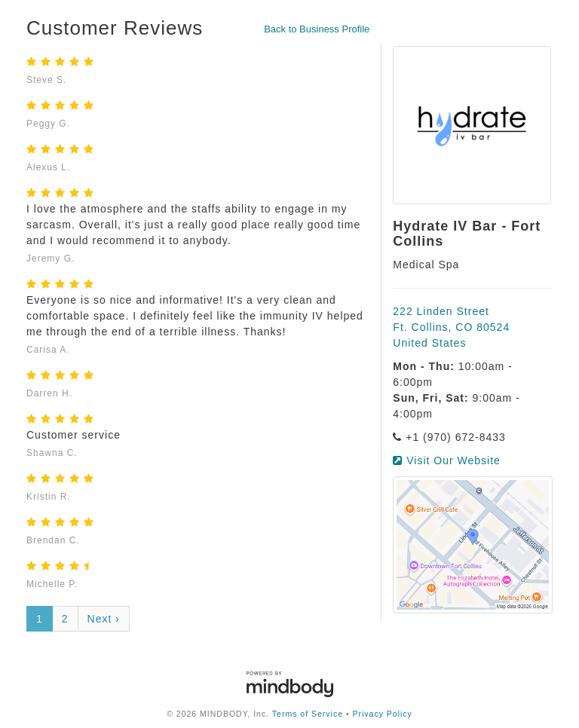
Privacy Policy (383, 714)
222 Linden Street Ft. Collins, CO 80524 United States (451, 327)
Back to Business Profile (317, 29)
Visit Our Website (447, 460)
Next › (104, 619)
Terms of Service (308, 714)
